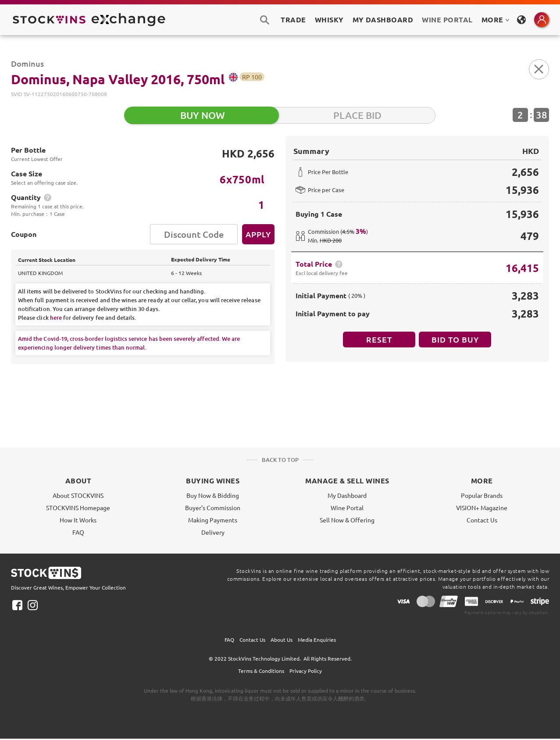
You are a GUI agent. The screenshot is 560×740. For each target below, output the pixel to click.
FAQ (78, 533)
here (56, 318)
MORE (496, 20)
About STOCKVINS (78, 496)
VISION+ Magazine (482, 508)
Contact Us (482, 521)
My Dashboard (347, 496)
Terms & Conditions (261, 672)
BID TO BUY (465, 340)
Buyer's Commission (213, 508)
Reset (369, 340)
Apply (258, 235)
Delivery (213, 533)
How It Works (78, 521)
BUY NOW (234, 116)
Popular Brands (482, 496)
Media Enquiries (317, 640)
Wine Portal (447, 20)
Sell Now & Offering (347, 521)
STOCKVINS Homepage (78, 508)
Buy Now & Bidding (213, 496)
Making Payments (213, 521)
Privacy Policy (306, 672)
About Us (282, 640)
